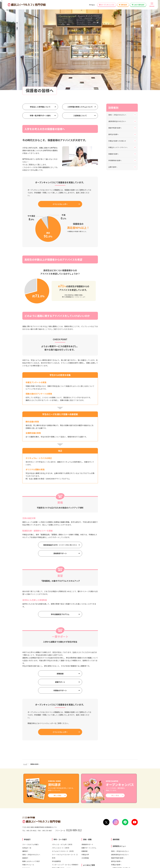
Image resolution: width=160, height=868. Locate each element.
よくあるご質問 (89, 778)
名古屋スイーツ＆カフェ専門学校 (55, 845)
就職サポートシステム (89, 761)
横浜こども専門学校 (85, 841)
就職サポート (60, 595)
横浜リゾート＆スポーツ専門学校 (89, 834)
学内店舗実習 (56, 774)
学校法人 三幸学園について (40, 19)
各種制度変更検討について (72, 812)
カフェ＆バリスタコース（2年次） (63, 764)
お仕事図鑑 (85, 771)
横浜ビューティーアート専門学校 (89, 838)
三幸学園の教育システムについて (80, 19)
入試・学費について (88, 786)
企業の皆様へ (113, 80)
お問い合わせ (44, 812)
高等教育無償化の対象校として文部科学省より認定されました (116, 812)
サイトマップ (134, 858)
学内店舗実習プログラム (60, 527)
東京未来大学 (116, 834)
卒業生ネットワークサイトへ (118, 60)
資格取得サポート (60, 466)
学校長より (26, 791)
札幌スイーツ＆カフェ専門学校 (55, 831)
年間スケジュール (28, 777)
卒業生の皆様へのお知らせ (117, 54)
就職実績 (60, 586)
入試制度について (80, 28)
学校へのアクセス (29, 812)
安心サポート (27, 788)
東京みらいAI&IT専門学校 (120, 838)
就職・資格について (88, 790)
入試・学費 (58, 788)
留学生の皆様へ (114, 47)
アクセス (92, 5)
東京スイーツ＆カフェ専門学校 (55, 841)
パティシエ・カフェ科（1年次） (63, 757)
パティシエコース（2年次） (61, 761)
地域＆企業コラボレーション (61, 781)
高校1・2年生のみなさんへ (117, 27)
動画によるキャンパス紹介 (31, 774)
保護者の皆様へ (114, 67)
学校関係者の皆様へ (115, 73)
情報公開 (56, 812)
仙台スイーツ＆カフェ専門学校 (55, 834)
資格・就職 (87, 752)
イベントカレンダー (60, 117)
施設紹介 (25, 771)
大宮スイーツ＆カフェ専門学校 (55, 838)
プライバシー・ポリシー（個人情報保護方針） (114, 858)
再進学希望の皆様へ (115, 41)
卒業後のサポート (60, 603)
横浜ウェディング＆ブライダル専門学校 (125, 831)
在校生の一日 (27, 761)
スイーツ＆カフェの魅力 (30, 757)
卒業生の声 (85, 767)
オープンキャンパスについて (91, 793)
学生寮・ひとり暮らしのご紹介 (33, 784)
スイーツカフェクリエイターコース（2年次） (65, 769)
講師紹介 (25, 764)
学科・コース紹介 (60, 752)
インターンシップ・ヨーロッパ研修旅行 (65, 777)
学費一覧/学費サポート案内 (40, 28)
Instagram (26, 781)
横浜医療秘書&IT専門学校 (87, 831)
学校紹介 (27, 752)
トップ (25, 677)
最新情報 (116, 752)
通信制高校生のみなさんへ (117, 34)
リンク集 (95, 858)
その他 (84, 796)
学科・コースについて (89, 783)
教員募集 (88, 812)
